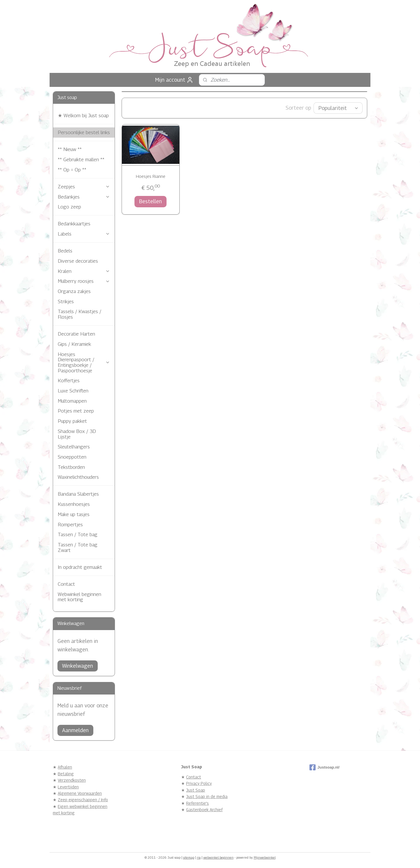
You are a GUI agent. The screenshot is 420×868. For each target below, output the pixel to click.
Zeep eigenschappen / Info (83, 800)
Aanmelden (75, 730)
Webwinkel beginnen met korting (79, 597)
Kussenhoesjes (74, 504)
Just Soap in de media (207, 796)
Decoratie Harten (76, 334)
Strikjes (66, 301)
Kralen (84, 271)
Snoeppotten (72, 457)
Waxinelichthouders (78, 477)
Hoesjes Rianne (151, 176)
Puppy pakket (72, 421)
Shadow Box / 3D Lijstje (77, 434)
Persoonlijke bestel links (84, 132)
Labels (84, 234)
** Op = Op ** (72, 170)
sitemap (189, 857)
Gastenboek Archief (204, 810)
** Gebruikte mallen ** (81, 159)
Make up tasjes (74, 514)
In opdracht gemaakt (80, 567)
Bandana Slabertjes (78, 494)
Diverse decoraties (78, 261)
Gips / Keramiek (74, 344)
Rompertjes (70, 525)
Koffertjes (69, 380)
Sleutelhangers (74, 447)
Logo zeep (69, 207)
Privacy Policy (199, 783)
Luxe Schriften (73, 391)
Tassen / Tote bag (78, 534)
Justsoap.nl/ (324, 767)
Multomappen (72, 401)
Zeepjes (84, 187)
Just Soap (196, 790)
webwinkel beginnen (218, 857)
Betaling (66, 774)
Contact (66, 584)
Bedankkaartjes (74, 224)
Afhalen (65, 767)
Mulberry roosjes (84, 281)
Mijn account (174, 80)
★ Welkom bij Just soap (83, 115)
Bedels (65, 251)
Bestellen (150, 201)
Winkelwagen (78, 666)
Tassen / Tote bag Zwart (78, 547)
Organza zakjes (74, 291)
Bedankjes (84, 197)
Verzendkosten (72, 780)
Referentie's (197, 803)
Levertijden (68, 787)
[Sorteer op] (338, 108)
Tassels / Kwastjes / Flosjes (79, 314)
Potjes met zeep (76, 411)
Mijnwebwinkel (265, 857)
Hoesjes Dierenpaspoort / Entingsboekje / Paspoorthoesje (84, 362)
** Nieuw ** (70, 149)
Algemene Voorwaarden (80, 793)
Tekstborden (71, 467)
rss (199, 857)
